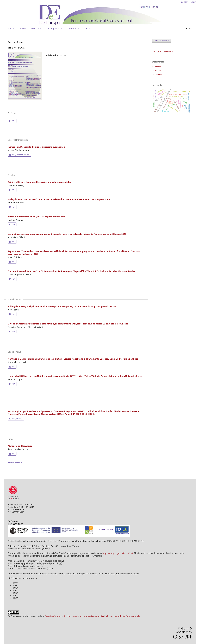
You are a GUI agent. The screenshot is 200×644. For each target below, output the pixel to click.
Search (190, 29)
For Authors (156, 70)
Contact (87, 29)
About (10, 29)
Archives (35, 29)
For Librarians (157, 74)
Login (193, 2)
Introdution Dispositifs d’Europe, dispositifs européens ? (36, 147)
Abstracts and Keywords (20, 446)
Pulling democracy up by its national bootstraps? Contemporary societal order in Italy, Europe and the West (63, 306)
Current (23, 29)
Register (184, 2)
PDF (13, 121)
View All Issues (14, 463)
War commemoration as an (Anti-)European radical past (36, 217)
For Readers (156, 66)
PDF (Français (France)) (20, 155)
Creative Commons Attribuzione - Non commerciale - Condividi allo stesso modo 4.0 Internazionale (92, 616)
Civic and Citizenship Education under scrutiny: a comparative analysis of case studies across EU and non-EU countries (68, 324)
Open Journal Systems (163, 52)
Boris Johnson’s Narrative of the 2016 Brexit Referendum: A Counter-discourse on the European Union (59, 199)
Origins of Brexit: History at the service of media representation (40, 182)
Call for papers (53, 29)
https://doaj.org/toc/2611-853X (118, 553)
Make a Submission (162, 41)
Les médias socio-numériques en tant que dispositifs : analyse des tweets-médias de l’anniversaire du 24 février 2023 (67, 234)
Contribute (72, 29)
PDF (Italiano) (17, 419)
